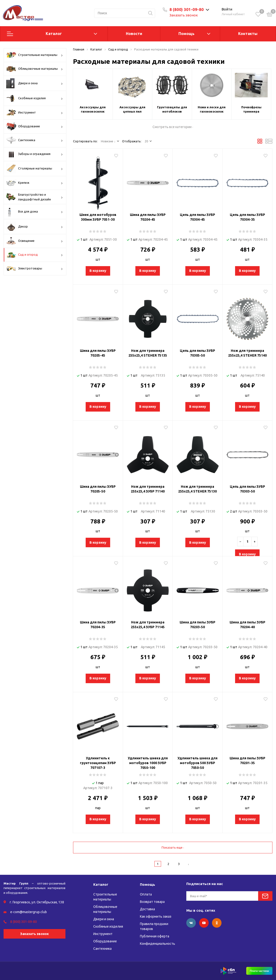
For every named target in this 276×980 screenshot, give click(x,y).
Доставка (147, 909)
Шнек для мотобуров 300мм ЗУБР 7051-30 (98, 217)
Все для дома (34, 212)
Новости (134, 34)
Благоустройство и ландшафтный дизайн (34, 197)
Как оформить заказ (156, 916)
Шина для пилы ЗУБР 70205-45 (98, 353)
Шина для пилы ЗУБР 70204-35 (98, 625)
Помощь (186, 34)
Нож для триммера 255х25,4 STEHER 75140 (247, 353)
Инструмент (34, 113)
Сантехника (34, 140)
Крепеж (34, 183)
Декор (34, 227)
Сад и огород (34, 255)
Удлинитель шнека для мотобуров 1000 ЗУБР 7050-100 (148, 763)
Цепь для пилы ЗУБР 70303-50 (247, 489)
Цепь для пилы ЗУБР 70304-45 (197, 217)
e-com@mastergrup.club (29, 912)
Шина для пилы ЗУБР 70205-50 (98, 489)
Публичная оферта (155, 936)
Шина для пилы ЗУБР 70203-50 (197, 625)
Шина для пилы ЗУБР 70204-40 (247, 625)
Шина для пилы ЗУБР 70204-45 (148, 217)
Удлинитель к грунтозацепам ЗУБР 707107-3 (98, 763)
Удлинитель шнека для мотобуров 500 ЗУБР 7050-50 (197, 763)
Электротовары (34, 269)
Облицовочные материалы (34, 69)
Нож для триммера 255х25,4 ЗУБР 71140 (148, 489)
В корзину (98, 271)
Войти (227, 9)
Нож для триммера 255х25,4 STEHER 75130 (197, 489)
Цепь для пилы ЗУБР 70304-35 (247, 217)
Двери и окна (34, 83)
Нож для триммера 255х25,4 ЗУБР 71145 (148, 625)
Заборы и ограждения (34, 154)
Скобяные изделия (34, 98)
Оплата (146, 894)
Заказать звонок (184, 15)
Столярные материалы (34, 169)
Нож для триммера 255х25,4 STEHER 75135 (148, 353)
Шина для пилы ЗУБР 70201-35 (247, 761)
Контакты (248, 34)
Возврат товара (152, 902)
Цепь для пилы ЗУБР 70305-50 (197, 353)
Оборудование (34, 127)
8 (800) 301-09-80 (187, 9)
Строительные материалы (34, 55)
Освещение (34, 241)
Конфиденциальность (158, 944)
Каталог (54, 34)
